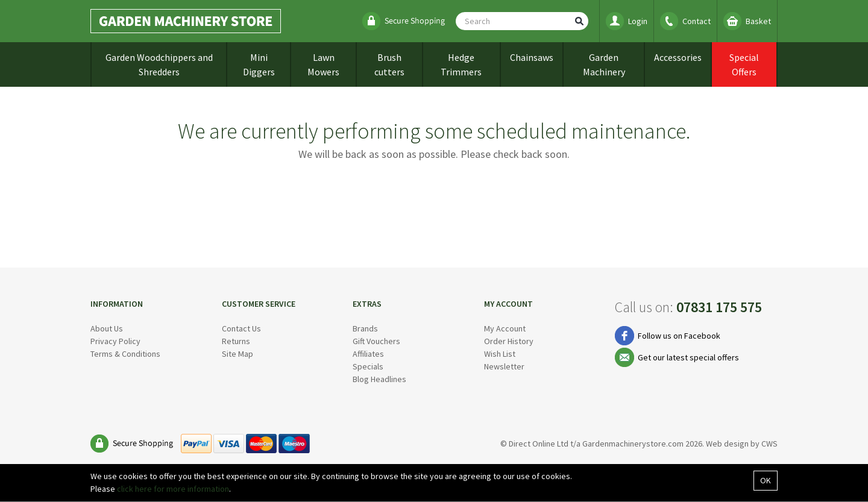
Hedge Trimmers (461, 64)
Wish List (500, 354)
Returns (236, 341)
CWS (769, 444)
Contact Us (241, 328)
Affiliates (368, 354)
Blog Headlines (379, 379)
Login (638, 21)
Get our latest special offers (688, 357)
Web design (727, 444)
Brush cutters (389, 64)
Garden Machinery (604, 64)
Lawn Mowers (323, 64)
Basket (758, 21)
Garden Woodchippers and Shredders (159, 64)
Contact (697, 21)
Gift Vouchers (376, 341)
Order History (509, 341)
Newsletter (504, 366)
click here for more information (173, 489)
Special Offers (744, 64)
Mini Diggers (259, 64)
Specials (368, 366)
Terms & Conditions (125, 354)
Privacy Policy (115, 341)
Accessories (678, 57)
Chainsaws (532, 57)
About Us (107, 328)
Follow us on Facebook (679, 336)
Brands (365, 328)
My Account (505, 328)
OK (766, 480)
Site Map (237, 354)
